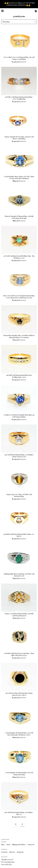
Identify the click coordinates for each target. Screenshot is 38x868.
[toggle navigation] (2, 11)
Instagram (20, 852)
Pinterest (12, 852)
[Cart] (36, 11)
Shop (3, 845)
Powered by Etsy (7, 865)
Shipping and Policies (19, 845)
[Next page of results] (22, 824)
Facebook (4, 852)
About (8, 845)
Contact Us (31, 845)
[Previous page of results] (16, 824)
